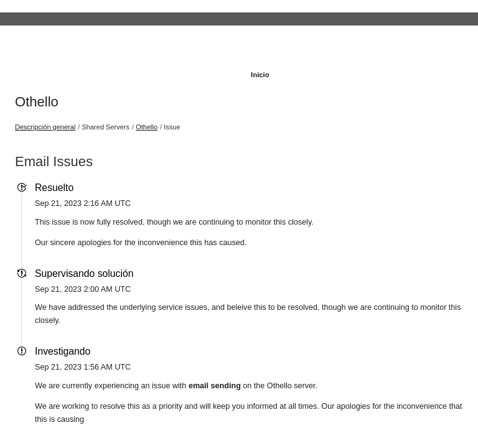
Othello (37, 102)
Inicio (260, 75)
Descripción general (45, 127)
